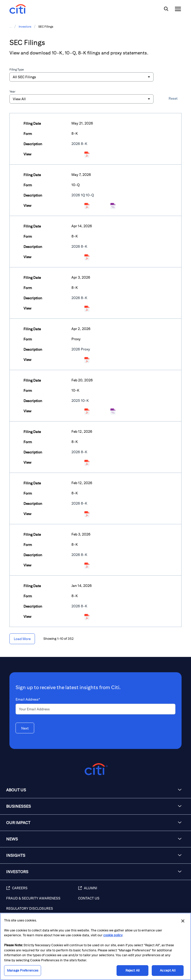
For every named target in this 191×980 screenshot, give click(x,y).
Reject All (132, 970)
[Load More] (22, 639)
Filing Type (17, 69)
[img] (166, 9)
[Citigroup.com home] (95, 769)
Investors (25, 26)
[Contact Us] (132, 901)
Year (12, 91)
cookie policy (113, 935)
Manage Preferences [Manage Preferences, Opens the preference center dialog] (23, 970)
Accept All (168, 970)
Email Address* (28, 699)
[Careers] (42, 891)
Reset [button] (173, 98)
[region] (95, 946)
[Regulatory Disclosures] (42, 911)
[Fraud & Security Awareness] (42, 901)
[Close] (183, 921)
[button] (95, 790)
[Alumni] (132, 891)
